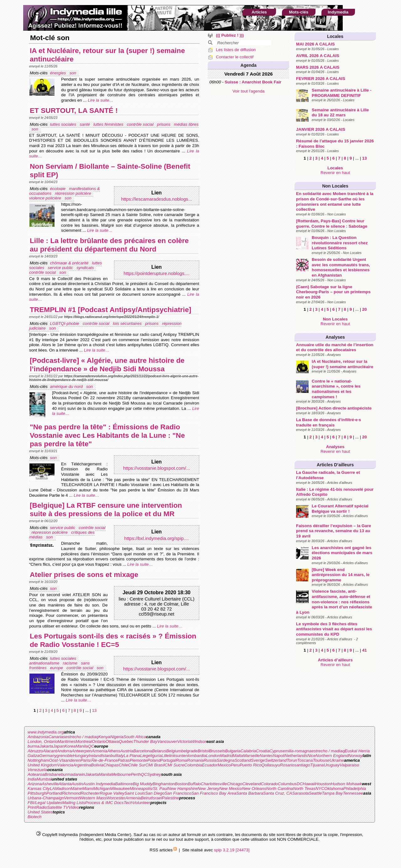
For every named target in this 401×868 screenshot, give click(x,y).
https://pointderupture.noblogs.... (157, 273)
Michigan (102, 789)
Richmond (71, 793)
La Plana (132, 756)
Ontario (99, 741)
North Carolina (280, 789)
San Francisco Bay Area (214, 793)
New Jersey (208, 789)
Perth (136, 774)
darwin (79, 774)
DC (300, 784)
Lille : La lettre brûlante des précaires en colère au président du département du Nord (109, 245)
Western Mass (93, 798)
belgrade (190, 751)
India (32, 779)
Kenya (104, 737)
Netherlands (296, 756)
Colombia (193, 765)
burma (34, 746)
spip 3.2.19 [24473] (232, 850)
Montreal (84, 741)
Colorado (269, 784)
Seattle (315, 793)
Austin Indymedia (99, 784)
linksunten (178, 756)
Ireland (95, 756)
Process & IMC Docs (104, 803)
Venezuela (37, 770)
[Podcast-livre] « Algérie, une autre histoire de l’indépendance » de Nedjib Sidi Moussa (107, 365)
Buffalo (194, 784)
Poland (154, 760)
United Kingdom (42, 765)
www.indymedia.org (46, 732)
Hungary (81, 756)
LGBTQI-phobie (65, 323)
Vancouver (167, 741)
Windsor (199, 741)
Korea (70, 746)
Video (74, 807)
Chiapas (111, 765)
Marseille (251, 756)
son (73, 73)
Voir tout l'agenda (249, 91)
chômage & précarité (70, 263)
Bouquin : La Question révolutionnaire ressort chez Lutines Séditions (340, 243)
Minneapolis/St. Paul (149, 789)
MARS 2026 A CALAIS (318, 67)
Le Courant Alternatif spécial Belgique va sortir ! (340, 509)
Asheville (50, 784)
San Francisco (178, 793)
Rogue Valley (112, 793)
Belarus (159, 751)
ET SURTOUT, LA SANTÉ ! (74, 110)
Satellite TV (58, 807)
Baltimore (124, 784)
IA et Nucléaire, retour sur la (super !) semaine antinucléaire (342, 364)
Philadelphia (355, 789)
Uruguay (332, 765)
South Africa (135, 737)
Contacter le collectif (235, 57)
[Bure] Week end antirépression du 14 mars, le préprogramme (341, 575)
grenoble (65, 756)
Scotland (243, 760)
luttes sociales (63, 124)
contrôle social (141, 124)
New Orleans (254, 789)
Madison (63, 789)
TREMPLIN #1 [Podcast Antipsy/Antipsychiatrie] (110, 310)
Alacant (50, 751)
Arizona (35, 784)
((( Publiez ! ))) (230, 35)
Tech (128, 803)
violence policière (46, 198)
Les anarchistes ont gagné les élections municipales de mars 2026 (342, 553)
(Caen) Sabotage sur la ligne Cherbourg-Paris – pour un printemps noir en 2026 (333, 292)
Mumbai (44, 779)
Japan (59, 746)
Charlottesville (214, 784)
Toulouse (321, 760)
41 (365, 650)
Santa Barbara (250, 793)
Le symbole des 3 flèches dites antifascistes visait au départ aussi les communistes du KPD (334, 629)
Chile (123, 765)
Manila (82, 746)
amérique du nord (67, 386)
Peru (235, 765)
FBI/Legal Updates (45, 803)
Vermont (72, 798)
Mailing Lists (73, 803)
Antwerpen (82, 751)
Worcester (116, 798)
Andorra (64, 751)
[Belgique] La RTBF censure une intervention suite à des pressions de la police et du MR (106, 509)
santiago (302, 765)
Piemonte (138, 760)
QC (91, 746)
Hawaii (309, 784)
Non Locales (335, 186)
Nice (312, 756)
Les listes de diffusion (236, 50)
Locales (335, 36)
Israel (157, 798)
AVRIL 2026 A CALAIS (318, 56)
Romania (195, 760)
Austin (77, 784)
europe (57, 668)
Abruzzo (35, 751)
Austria (127, 751)
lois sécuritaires (128, 323)
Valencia (65, 765)
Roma (181, 760)
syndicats (86, 268)
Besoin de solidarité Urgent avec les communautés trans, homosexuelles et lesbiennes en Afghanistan (341, 267)
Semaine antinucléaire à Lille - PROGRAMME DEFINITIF (341, 93)
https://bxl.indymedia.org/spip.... (157, 538)
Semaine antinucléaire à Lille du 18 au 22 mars (340, 113)
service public (61, 268)
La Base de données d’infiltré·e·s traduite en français (328, 422)
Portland (54, 793)
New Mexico (231, 789)
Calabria (248, 751)
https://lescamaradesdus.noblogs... (156, 199)
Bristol (203, 751)
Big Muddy (143, 784)
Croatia (263, 751)
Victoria (184, 741)
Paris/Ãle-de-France (99, 760)
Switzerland (276, 760)
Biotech (34, 817)
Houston (323, 784)
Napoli (279, 756)
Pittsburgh (37, 793)
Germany (48, 756)
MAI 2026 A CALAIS (315, 44)
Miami (88, 789)
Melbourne (121, 774)
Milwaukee (120, 789)
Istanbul (109, 756)
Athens (114, 751)
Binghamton (164, 784)
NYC (320, 789)
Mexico (224, 765)
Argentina (82, 765)
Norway (355, 756)
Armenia (100, 751)
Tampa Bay (332, 793)
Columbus (287, 784)
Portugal (168, 760)
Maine (76, 789)
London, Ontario (43, 741)
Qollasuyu (271, 765)
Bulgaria (233, 751)
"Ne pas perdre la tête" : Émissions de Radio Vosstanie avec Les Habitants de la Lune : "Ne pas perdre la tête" (107, 435)
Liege (145, 756)
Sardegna (226, 760)
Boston (181, 784)
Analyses (335, 337)
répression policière (73, 193)
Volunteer (141, 803)
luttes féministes (109, 124)
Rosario (287, 765)
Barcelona (143, 751)
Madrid (226, 756)
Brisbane (53, 774)
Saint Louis (135, 793)
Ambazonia (38, 737)
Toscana (305, 760)
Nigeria (117, 737)
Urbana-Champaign (46, 798)
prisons (164, 124)
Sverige (258, 760)
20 (365, 309)
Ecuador (210, 765)
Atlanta (65, 784)
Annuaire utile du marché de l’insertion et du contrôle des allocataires (335, 347)
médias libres (186, 124)
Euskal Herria (357, 751)
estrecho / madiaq (82, 737)
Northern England (332, 756)
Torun (292, 760)
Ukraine (337, 760)
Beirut (146, 798)
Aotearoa (36, 774)
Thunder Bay (145, 741)
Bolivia (97, 765)
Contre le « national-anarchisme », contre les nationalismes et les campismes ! (336, 389)
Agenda (249, 65)
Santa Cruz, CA (278, 793)
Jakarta (46, 746)
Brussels (217, 751)
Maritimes (67, 741)
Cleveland (251, 784)
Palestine (171, 798)
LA (52, 789)
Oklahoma (334, 789)
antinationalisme (45, 663)
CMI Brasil (155, 765)
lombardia (197, 756)
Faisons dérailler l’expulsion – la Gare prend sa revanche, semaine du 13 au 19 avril (333, 531)
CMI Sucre (174, 765)
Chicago (234, 784)
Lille (165, 756)
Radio (42, 807)
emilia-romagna (297, 751)
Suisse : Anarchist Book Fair (253, 82)
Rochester (90, 793)
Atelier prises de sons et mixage (84, 574)
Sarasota (300, 793)
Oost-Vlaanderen (65, 760)
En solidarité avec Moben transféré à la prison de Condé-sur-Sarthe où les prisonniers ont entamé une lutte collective (335, 201)
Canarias (57, 737)
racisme (70, 663)
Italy (120, 756)
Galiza (34, 756)
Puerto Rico (251, 765)
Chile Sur (137, 765)
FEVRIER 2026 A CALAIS (321, 79)
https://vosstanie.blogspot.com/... (156, 468)
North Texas (304, 789)
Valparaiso (349, 765)
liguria (156, 756)
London (213, 756)
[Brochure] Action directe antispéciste (334, 408)
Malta (238, 756)
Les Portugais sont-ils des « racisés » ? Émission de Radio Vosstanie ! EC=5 (113, 640)
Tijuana (317, 765)
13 (365, 158)
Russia (210, 760)
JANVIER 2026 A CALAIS (321, 129)
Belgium (174, 751)
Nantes (266, 756)
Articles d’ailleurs (335, 465)
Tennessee (353, 793)
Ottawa (112, 741)
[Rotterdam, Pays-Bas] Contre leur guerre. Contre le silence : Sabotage (332, 224)
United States (40, 812)
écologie (58, 189)
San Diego (155, 793)
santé (85, 124)
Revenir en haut (335, 173)
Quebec (126, 741)
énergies (58, 73)
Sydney (154, 774)
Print (32, 807)
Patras (124, 760)
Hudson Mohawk (346, 784)
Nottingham (38, 760)
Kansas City (39, 789)
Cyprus (276, 751)
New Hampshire (183, 789)
